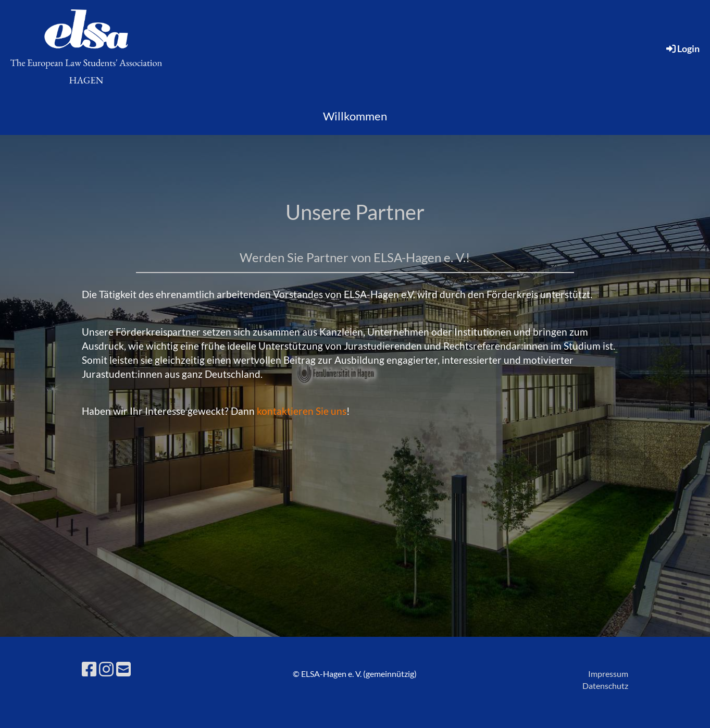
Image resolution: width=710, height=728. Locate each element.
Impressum (608, 674)
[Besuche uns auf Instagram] (106, 669)
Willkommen (355, 116)
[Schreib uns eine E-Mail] (123, 669)
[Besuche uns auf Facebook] (89, 669)
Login (682, 48)
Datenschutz (605, 686)
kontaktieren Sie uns (302, 411)
